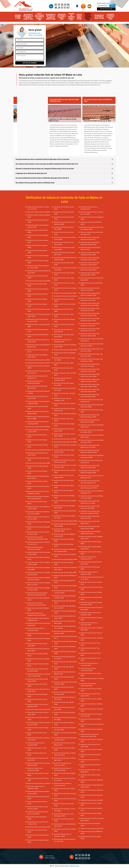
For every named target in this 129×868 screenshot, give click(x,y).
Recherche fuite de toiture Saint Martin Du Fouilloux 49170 (92, 441)
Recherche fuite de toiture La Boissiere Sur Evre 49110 (39, 372)
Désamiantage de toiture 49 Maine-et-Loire (99, 17)
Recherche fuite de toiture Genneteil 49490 (65, 305)
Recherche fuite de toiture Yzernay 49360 (91, 814)
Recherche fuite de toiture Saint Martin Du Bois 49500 (92, 436)
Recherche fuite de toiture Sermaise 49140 (91, 583)
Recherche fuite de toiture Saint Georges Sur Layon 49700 (90, 320)
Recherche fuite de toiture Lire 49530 (65, 439)
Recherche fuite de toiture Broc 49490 (39, 463)
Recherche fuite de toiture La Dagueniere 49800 (36, 787)
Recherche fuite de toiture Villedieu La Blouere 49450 (92, 786)
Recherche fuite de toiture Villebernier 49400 (92, 781)
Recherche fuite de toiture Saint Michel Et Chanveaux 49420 (92, 456)
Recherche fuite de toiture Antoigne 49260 (38, 257)
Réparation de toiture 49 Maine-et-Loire (62, 17)
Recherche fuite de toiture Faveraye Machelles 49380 (65, 223)
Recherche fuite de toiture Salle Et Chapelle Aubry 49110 (91, 533)
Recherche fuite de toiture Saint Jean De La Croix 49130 (92, 350)
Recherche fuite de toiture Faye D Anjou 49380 (64, 228)
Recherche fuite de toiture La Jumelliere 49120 (63, 399)
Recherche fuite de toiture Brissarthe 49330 (38, 459)
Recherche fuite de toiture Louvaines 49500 (65, 471)
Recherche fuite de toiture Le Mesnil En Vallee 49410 (66, 569)
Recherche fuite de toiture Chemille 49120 (38, 665)
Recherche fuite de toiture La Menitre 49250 (65, 555)
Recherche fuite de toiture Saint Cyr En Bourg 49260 (92, 279)
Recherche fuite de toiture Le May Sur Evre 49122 (65, 517)
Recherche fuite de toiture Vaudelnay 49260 (92, 730)
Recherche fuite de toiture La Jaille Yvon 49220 (64, 359)
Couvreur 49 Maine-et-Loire (18, 17)
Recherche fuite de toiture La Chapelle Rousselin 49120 (39, 574)
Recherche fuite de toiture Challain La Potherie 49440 (39, 508)
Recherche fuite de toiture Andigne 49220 (38, 236)
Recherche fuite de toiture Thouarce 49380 (91, 634)
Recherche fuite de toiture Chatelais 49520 (38, 609)
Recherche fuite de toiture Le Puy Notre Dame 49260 (64, 815)
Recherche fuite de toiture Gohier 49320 (64, 315)
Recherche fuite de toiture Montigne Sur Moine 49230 (65, 597)
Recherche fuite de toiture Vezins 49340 (91, 766)
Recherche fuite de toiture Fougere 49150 (64, 274)
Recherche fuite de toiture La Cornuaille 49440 (36, 744)
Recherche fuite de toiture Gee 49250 (65, 293)
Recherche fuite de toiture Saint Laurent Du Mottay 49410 (90, 396)
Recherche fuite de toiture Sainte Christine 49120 (90, 249)
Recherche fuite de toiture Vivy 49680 (92, 800)
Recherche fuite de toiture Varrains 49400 (91, 720)
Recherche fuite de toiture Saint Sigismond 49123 (90, 517)
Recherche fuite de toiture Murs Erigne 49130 (65, 663)
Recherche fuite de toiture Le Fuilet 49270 (64, 284)
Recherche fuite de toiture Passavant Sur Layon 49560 (65, 729)
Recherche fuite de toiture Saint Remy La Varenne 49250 (92, 497)
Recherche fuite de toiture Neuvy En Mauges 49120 (65, 673)
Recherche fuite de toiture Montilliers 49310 (65, 602)
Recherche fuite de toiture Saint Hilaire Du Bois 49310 (92, 340)
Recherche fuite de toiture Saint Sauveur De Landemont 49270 (90, 512)
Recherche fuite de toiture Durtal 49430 (37, 831)
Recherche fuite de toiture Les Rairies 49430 (65, 830)
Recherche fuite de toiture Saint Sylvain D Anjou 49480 (90, 527)
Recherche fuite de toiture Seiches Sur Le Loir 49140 (92, 578)
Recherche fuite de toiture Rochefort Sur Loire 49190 (65, 840)
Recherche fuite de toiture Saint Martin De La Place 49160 (92, 431)
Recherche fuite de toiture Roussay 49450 (91, 223)
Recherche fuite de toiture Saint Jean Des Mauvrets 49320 (92, 360)
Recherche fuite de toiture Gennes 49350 (64, 300)
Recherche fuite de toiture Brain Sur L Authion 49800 (39, 418)
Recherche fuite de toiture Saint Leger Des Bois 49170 (92, 401)
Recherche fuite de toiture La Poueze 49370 (65, 795)
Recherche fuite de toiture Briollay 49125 (38, 446)
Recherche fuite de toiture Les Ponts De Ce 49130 (65, 779)
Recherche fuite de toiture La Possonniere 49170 (63, 785)
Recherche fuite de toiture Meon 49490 (66, 559)
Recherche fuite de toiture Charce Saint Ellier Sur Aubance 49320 (38, 594)
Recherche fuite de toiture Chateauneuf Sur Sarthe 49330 (37, 604)
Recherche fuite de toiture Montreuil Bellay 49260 (65, 622)
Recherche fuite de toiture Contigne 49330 (38, 729)
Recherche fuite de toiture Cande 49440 (37, 472)
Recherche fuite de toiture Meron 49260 (64, 563)
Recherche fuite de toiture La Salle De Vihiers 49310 (92, 538)
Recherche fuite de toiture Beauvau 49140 (38, 336)
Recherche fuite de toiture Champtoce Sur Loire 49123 (39, 543)
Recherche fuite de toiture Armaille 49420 (38, 262)
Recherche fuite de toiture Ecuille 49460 (64, 208)
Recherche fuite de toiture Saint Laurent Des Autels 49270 (90, 391)
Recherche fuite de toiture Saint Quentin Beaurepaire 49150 (90, 487)
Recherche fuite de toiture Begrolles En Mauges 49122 (39, 346)
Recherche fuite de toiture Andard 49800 (38, 231)
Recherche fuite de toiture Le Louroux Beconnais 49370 (65, 466)
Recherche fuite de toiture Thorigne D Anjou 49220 (92, 629)
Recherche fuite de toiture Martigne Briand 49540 (65, 507)
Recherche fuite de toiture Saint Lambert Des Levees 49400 (90, 375)
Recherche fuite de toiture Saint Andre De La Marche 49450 (92, 228)
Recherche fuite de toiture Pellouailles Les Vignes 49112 (65, 739)
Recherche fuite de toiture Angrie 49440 (37, 252)
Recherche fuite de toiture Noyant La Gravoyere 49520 (65, 693)
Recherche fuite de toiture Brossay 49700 (38, 467)
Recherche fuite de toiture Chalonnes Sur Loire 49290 (39, 518)
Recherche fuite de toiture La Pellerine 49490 (65, 734)
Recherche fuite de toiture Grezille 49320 (64, 325)
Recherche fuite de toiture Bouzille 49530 (38, 408)
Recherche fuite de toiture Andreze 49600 (38, 241)
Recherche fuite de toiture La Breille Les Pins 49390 (38, 431)
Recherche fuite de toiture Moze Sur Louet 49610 (65, 658)
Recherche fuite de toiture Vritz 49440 (39, 212)
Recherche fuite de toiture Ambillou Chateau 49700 (38, 226)
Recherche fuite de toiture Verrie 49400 (90, 761)
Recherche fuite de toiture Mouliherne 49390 (65, 653)
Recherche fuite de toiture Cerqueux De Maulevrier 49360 (38, 492)
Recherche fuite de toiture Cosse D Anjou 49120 (38, 759)
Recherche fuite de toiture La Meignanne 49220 (63, 530)
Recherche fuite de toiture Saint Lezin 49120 (92, 411)
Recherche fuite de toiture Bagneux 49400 (38, 290)
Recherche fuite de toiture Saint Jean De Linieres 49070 (92, 355)
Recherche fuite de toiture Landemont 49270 (65, 415)
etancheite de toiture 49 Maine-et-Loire (110, 17)
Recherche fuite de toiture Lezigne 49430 (64, 425)
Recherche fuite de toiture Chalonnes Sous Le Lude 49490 (39, 513)
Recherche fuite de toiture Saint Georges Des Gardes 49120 (90, 314)
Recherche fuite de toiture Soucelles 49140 (91, 598)
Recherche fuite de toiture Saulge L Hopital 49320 (91, 548)
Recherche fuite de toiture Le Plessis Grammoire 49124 (65, 754)
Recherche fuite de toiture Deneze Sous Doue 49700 (38, 808)
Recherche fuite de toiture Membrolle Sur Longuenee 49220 (65, 550)
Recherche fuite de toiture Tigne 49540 (90, 649)
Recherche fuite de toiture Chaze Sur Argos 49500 (38, 650)
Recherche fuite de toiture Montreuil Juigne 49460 (65, 617)
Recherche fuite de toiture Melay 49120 (64, 545)
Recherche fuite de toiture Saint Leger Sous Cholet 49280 (92, 406)
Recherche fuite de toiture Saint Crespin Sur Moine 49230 (90, 274)
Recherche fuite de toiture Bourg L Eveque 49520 (38, 397)
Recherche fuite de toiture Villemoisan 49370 (92, 791)
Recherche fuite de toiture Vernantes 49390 (92, 751)
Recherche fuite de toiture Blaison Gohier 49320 (38, 356)
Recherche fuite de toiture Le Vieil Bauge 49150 (91, 771)
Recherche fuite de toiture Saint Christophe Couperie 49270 (90, 259)
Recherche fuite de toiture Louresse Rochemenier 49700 (65, 461)
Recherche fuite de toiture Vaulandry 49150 (91, 809)
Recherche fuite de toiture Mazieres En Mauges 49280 (66, 525)
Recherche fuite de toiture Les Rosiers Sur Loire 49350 (92, 213)
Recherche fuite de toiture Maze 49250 (66, 521)
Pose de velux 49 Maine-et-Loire (79, 17)
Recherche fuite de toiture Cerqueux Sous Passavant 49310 (38, 498)
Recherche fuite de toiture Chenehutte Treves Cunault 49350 (39, 675)
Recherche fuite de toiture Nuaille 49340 (64, 703)
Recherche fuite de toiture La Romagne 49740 (89, 208)
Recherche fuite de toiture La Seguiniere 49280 (89, 573)
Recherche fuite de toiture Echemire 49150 (38, 836)
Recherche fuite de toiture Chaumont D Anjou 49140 (39, 624)
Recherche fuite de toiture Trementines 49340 (88, 685)
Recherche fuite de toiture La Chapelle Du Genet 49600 (39, 563)
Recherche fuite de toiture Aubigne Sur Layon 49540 (39, 272)
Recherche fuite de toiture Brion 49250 (39, 450)
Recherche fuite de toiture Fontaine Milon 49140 (64, 254)
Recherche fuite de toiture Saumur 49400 (91, 553)
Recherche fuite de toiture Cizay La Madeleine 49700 (38, 705)
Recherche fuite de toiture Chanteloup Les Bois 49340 (39, 553)
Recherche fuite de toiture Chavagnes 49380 (39, 634)
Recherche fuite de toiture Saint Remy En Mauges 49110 (92, 492)
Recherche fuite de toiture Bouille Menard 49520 (37, 387)
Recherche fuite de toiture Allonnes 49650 (38, 221)
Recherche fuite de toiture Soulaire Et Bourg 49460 (92, 609)
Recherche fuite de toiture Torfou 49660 (91, 659)
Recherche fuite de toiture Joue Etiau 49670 (65, 374)
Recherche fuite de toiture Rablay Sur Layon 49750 (65, 825)
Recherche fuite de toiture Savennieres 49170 (88, 558)
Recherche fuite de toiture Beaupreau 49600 (39, 325)
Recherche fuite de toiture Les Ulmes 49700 (92, 705)
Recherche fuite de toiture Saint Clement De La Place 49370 (90, 264)
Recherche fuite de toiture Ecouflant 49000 (38, 841)
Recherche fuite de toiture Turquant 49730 (91, 700)
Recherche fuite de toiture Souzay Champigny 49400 (91, 614)
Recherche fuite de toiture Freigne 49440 (64, 279)
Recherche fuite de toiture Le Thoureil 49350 (92, 639)
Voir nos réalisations (106, 9)
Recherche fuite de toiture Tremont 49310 (91, 690)
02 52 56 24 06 (62, 5)
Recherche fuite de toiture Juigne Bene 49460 (64, 384)
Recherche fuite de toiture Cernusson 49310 (39, 487)
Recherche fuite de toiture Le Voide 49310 (91, 804)
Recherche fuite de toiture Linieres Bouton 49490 (64, 430)
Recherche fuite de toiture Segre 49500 (90, 568)
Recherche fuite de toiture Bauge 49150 (37, 300)
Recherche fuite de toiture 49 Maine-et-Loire (88, 17)
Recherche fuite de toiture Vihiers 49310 (91, 776)
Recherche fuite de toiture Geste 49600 (64, 310)
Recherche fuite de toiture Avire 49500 (39, 281)
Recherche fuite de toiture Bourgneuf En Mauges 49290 (39, 402)
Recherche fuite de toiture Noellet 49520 (64, 678)
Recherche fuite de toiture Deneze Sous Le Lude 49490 (38, 813)
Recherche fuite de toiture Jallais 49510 (64, 364)
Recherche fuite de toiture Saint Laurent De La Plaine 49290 (90, 385)
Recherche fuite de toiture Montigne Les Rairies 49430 (65, 592)
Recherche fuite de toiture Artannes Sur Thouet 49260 (38, 267)
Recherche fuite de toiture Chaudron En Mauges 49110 (38, 619)
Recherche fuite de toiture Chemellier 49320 (39, 660)
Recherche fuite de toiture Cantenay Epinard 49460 (38, 477)
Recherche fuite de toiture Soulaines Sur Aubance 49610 (91, 604)
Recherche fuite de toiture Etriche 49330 (64, 218)
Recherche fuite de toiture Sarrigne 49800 (91, 543)
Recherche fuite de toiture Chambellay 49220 (39, 523)
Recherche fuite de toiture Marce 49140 (64, 492)
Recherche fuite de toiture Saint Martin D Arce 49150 (92, 426)
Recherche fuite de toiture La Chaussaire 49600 (36, 629)
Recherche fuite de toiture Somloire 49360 (91, 593)
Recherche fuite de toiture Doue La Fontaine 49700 (38, 823)
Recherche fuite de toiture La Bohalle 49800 (38, 367)
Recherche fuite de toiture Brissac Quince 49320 (38, 454)
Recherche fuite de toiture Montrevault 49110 (66, 637)
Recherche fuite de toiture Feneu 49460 (64, 233)
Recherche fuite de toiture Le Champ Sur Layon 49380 (38, 533)
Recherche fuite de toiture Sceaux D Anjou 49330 (91, 563)
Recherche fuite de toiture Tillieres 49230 (91, 654)
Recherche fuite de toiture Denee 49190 (37, 803)
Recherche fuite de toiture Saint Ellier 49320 (92, 284)
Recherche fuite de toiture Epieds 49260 (64, 213)
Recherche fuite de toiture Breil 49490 (39, 427)
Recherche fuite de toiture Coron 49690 (37, 749)
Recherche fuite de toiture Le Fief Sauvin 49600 (64, 243)
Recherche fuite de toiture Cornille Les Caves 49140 (39, 739)
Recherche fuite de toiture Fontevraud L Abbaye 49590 (65, 259)
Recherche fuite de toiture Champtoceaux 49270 (35, 548)
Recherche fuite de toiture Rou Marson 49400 (92, 218)
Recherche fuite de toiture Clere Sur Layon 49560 (38, 714)
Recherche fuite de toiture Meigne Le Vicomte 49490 (65, 535)
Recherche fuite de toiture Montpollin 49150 (65, 612)
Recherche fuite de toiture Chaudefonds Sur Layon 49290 (37, 614)
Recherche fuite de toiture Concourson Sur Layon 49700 (39, 724)
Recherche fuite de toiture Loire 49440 (65, 442)
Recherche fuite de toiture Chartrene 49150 (38, 599)
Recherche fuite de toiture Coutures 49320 (38, 779)
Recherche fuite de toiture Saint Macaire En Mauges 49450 (90, 416)
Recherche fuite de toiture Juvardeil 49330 (65, 405)
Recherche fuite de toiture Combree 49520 (38, 719)
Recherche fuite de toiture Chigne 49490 (37, 695)
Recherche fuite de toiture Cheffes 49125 (38, 655)
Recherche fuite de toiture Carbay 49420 (38, 482)
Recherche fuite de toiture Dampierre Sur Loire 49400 (39, 793)
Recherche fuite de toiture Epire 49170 (92, 829)
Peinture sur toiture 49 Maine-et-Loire (71, 17)
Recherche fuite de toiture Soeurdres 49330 (92, 588)
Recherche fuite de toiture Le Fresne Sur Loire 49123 (38, 208)
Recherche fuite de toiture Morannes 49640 (65, 648)
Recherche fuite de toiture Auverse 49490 (38, 277)
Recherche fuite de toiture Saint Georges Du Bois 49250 (90, 309)
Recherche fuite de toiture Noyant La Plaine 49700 (65, 698)
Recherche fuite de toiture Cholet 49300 (37, 700)
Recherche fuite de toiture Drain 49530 (39, 827)
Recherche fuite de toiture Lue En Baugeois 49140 (64, 476)
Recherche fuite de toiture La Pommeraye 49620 (63, 769)
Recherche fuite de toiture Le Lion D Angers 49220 (65, 435)
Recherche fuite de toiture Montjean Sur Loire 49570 (65, 607)
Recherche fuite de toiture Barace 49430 (38, 295)
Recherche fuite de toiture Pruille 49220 (64, 805)
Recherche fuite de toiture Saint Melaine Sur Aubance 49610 (90, 451)
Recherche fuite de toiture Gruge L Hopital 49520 (64, 336)
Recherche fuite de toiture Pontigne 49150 (65, 774)
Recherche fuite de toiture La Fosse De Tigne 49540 (65, 269)
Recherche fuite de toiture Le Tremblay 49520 (92, 680)
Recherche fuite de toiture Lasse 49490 (64, 420)
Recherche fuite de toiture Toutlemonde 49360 (88, 669)
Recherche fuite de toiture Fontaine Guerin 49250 (64, 249)
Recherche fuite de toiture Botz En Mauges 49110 (38, 377)
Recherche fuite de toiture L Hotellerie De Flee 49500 (65, 346)
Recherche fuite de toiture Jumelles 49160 (65, 394)
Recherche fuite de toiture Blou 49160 (39, 360)
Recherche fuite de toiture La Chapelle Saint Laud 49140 (39, 584)
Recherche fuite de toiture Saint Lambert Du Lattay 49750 (90, 370)
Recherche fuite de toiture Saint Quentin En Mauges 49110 (90, 482)
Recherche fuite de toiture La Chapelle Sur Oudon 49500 (39, 589)
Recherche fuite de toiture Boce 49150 (39, 363)
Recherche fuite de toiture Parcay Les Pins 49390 (65, 719)
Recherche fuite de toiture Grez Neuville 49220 (63, 331)
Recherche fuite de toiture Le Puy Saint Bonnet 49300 (92, 819)
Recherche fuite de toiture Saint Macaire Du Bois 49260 (90, 421)
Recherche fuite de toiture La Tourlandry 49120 (89, 664)
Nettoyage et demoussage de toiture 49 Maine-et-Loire (28, 17)
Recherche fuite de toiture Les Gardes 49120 (65, 289)
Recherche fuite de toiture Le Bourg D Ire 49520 (39, 392)
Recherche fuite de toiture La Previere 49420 (65, 800)
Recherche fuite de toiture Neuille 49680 (64, 668)
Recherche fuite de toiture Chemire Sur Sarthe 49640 (38, 670)
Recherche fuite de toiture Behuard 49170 (38, 351)
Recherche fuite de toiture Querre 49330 (64, 820)
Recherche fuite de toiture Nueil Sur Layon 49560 (65, 708)
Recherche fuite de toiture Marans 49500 (64, 487)
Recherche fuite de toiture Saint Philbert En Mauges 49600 (90, 472)
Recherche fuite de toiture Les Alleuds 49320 (39, 216)
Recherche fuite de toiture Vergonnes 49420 (92, 740)
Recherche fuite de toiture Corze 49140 (37, 754)
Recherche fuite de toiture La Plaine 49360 (65, 749)
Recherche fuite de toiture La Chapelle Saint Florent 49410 (39, 579)
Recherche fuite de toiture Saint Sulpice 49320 (90, 522)
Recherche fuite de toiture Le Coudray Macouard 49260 (39, 764)
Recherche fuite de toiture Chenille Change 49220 (38, 680)
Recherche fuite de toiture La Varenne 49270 (92, 710)
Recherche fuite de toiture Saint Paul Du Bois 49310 (92, 462)
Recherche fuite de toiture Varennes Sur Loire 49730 (91, 715)
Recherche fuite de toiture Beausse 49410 (38, 331)
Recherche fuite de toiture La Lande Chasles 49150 (65, 410)
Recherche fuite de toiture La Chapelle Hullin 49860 (39, 569)
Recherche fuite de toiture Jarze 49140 (64, 369)
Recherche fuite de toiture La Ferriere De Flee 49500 (65, 238)
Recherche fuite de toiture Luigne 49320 (64, 481)
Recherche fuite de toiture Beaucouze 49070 (39, 310)
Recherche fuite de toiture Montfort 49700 (65, 582)
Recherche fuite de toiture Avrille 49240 (37, 285)
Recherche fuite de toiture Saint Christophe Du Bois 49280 (90, 254)
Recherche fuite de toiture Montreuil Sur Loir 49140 (65, 627)
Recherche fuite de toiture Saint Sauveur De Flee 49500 (90, 507)
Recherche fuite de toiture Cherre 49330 (37, 685)
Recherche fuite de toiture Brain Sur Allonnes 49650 (38, 413)
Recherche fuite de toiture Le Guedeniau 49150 (63, 341)
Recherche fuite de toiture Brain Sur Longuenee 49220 (38, 423)
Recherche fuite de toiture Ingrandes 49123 (65, 354)
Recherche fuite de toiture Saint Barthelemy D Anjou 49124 (90, 243)
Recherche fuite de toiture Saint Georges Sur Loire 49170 (90, 325)
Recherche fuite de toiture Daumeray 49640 (38, 798)
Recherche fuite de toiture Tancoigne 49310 (92, 619)
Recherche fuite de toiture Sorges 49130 (91, 838)
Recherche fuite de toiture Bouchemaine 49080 (35, 382)
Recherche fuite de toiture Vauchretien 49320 (92, 725)
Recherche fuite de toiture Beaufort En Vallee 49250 (39, 315)
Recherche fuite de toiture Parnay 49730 (64, 724)
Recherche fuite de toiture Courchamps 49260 (35, 769)
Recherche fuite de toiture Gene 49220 (65, 296)
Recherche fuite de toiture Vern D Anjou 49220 (90, 746)
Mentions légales (75, 866)
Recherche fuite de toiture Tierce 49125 (90, 644)
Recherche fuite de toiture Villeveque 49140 (92, 796)
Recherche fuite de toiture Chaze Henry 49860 (37, 645)
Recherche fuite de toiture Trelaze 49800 (91, 675)
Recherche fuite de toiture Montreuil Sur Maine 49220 (65, 632)
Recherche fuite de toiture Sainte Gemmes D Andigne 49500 (90, 294)
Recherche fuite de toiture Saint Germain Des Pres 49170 (90, 330)
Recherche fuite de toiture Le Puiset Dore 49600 (65, 810)
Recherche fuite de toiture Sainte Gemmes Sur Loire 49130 (90, 299)
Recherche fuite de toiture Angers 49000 (38, 246)
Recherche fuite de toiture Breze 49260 (37, 436)
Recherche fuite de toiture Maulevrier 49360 (65, 512)
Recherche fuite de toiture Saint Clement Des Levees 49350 (90, 269)
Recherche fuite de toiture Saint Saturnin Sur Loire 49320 (90, 502)
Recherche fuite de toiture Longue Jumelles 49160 (64, 451)
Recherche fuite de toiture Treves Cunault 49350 (91, 695)
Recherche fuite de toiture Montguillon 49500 (65, 587)
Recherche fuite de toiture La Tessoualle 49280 (89, 624)
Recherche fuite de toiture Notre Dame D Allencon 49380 (65, 683)
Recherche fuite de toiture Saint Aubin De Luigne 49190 (92, 233)
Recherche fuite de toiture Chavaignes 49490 (39, 640)
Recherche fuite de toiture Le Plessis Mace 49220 (65, 759)
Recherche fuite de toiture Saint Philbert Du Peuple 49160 (90, 467)
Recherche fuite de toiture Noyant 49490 (64, 688)
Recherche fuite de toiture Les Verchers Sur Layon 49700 (90, 735)
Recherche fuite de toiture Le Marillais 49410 (65, 502)
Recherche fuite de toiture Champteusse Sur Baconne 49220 (38, 538)
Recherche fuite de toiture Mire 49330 (65, 573)
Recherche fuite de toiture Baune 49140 (37, 305)
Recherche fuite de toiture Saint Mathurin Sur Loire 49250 (90, 446)
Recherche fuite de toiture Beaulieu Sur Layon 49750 (38, 320)
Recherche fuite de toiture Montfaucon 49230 (66, 577)
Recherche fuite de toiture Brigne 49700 (37, 441)
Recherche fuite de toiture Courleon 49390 (38, 774)
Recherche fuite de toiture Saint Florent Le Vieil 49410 (90, 289)
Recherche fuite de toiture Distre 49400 (37, 818)
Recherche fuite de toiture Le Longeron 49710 (66, 446)
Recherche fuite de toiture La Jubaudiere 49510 (63, 379)
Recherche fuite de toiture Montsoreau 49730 (66, 643)
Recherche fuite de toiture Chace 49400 (37, 503)
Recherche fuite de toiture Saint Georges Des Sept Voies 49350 (90, 304)
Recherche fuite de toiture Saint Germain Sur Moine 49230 (90, 335)
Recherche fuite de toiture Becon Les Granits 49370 (38, 341)
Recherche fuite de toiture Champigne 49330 (39, 528)
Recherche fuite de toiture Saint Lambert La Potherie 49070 (90, 380)
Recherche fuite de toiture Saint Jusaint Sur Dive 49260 (90, 365)
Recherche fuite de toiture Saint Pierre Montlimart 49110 (92, 477)
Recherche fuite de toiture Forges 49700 (64, 264)
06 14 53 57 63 (62, 8)
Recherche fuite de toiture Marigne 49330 (64, 497)
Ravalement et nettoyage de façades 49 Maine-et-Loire (51, 17)
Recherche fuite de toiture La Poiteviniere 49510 (63, 764)
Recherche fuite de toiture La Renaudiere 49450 (63, 835)
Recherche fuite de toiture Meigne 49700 (64, 540)
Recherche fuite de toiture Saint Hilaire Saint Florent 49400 (92, 345)
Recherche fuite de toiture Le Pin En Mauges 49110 (65, 744)
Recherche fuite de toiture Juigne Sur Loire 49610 (65, 389)
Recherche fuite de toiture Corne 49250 (37, 734)
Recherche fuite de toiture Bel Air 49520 (90, 825)
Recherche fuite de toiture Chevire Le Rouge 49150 (39, 690)
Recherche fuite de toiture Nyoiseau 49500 (65, 714)
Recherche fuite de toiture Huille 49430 (66, 350)
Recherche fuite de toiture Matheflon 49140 (92, 833)
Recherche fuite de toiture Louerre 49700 (64, 456)
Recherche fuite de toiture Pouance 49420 (64, 790)
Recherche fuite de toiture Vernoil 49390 (91, 756)
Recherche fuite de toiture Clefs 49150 (39, 709)
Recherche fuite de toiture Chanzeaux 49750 (39, 558)
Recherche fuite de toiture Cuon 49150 (39, 783)
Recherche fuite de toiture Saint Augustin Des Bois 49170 (90, 238)
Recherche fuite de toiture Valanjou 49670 (64, 320)
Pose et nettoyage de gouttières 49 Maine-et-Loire (39, 17)
